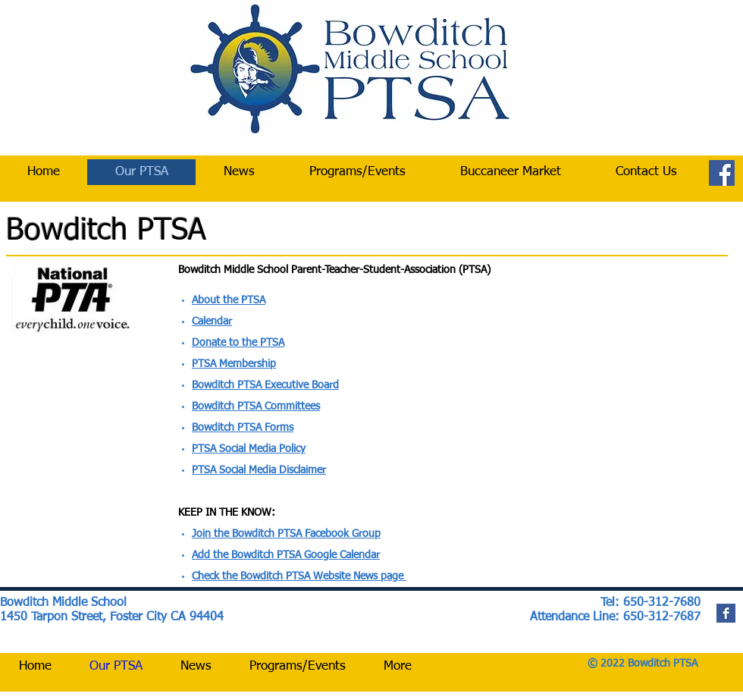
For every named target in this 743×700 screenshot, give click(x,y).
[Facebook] (722, 173)
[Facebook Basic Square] (726, 613)
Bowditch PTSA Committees (256, 407)
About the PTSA (229, 300)
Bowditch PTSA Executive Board (265, 385)
